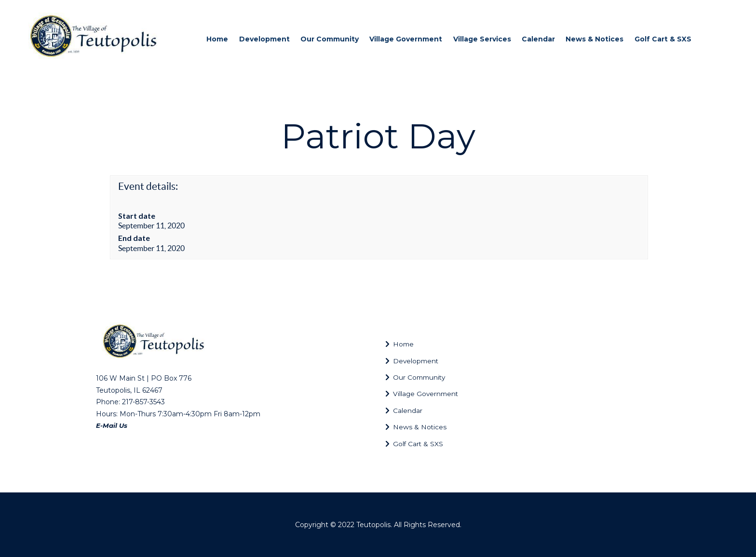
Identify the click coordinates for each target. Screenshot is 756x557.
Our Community (425, 377)
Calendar (411, 410)
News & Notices (422, 427)
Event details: (148, 186)
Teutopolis (373, 525)
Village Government (432, 393)
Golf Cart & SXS (422, 444)
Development (420, 361)
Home (405, 344)
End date (134, 238)
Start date (137, 216)
